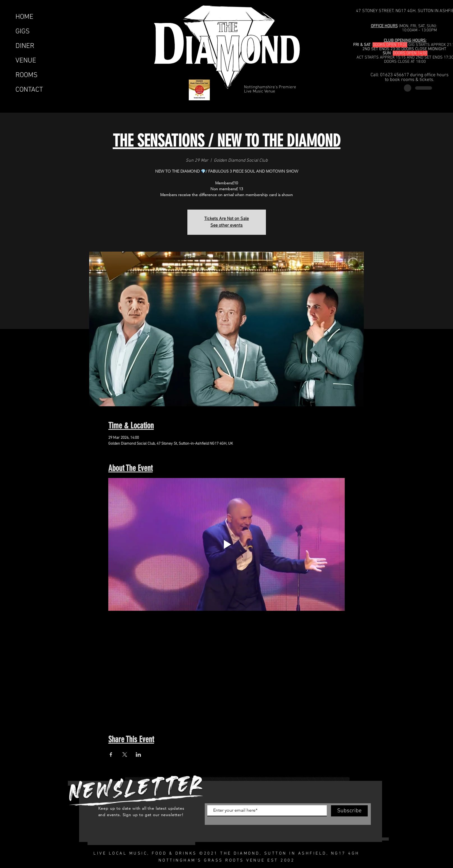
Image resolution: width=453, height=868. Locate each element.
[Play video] (226, 544)
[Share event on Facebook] (111, 755)
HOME (24, 17)
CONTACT (29, 90)
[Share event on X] (125, 755)
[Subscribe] (349, 811)
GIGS (23, 32)
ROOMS (27, 75)
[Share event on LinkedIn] (138, 755)
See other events (226, 226)
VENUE (26, 61)
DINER (25, 46)
